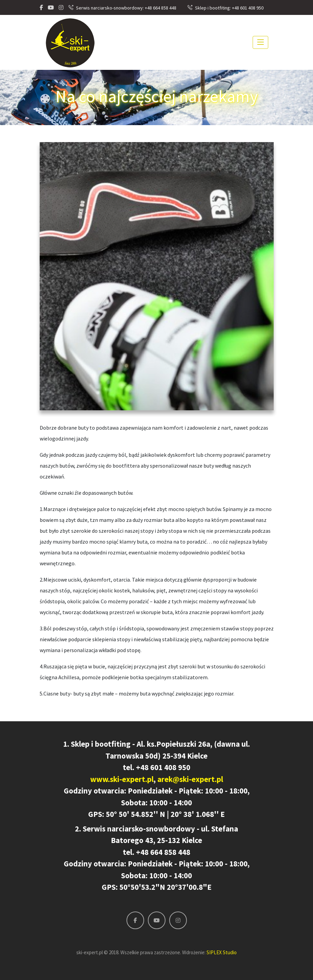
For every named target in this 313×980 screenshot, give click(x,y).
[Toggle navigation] (260, 42)
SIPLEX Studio (222, 952)
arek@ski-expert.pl (190, 779)
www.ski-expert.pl (122, 779)
